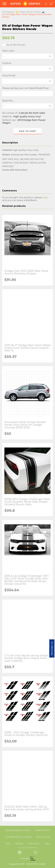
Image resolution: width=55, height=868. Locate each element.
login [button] (45, 197)
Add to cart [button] (27, 131)
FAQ (8, 843)
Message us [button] (52, 648)
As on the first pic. (14, 45)
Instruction (34, 843)
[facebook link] (20, 853)
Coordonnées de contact (18, 830)
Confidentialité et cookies (18, 837)
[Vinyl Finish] (27, 81)
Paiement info (43, 830)
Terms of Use (43, 837)
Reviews (19, 843)
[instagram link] (35, 853)
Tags (47, 843)
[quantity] (27, 106)
